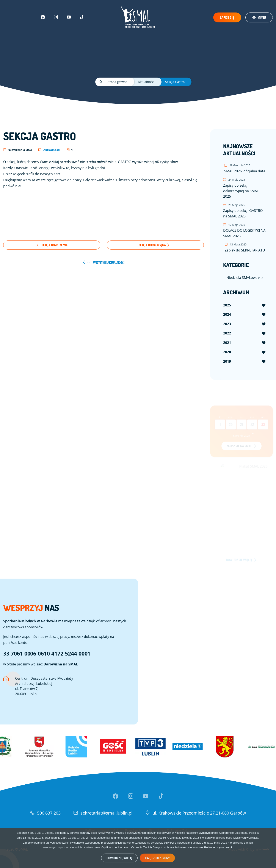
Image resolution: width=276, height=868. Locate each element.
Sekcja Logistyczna (52, 245)
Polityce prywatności (218, 847)
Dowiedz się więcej (119, 858)
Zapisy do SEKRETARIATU (245, 247)
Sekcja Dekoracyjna (154, 245)
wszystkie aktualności (106, 262)
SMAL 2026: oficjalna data (245, 168)
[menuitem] (245, 305)
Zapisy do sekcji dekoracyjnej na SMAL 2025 (245, 188)
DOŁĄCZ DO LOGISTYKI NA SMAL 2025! (245, 230)
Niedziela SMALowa (245, 277)
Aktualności (49, 150)
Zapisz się (227, 17)
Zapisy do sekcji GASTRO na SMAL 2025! (245, 211)
